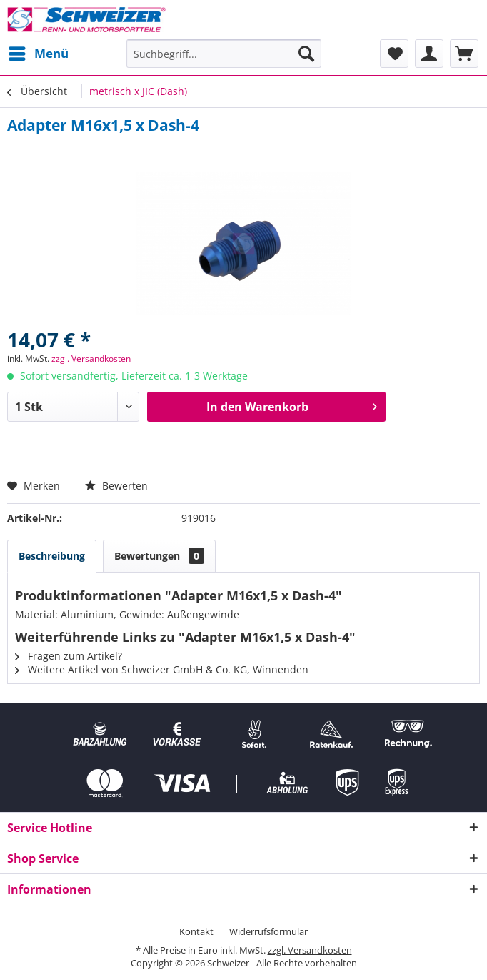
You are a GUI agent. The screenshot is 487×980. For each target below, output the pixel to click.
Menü (39, 52)
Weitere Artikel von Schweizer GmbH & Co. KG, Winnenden (162, 669)
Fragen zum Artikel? (69, 656)
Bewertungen (159, 556)
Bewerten (116, 486)
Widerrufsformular (268, 931)
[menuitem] (38, 54)
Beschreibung (52, 556)
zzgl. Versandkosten (91, 358)
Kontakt (196, 931)
